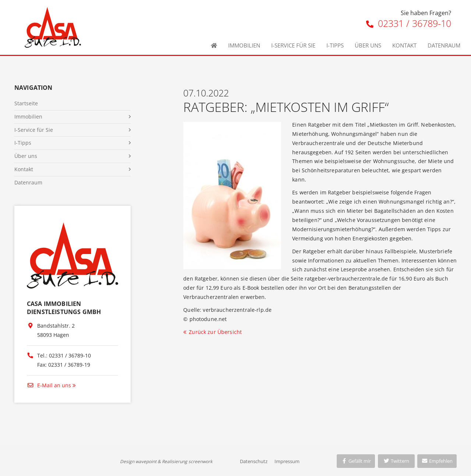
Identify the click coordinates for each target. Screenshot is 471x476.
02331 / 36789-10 (409, 23)
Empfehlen (437, 461)
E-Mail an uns (49, 385)
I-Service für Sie (293, 45)
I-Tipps (335, 45)
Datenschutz (254, 461)
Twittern (396, 461)
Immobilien (244, 45)
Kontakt (404, 45)
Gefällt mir (356, 461)
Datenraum (444, 45)
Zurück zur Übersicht (215, 332)
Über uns (368, 45)
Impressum (287, 461)
